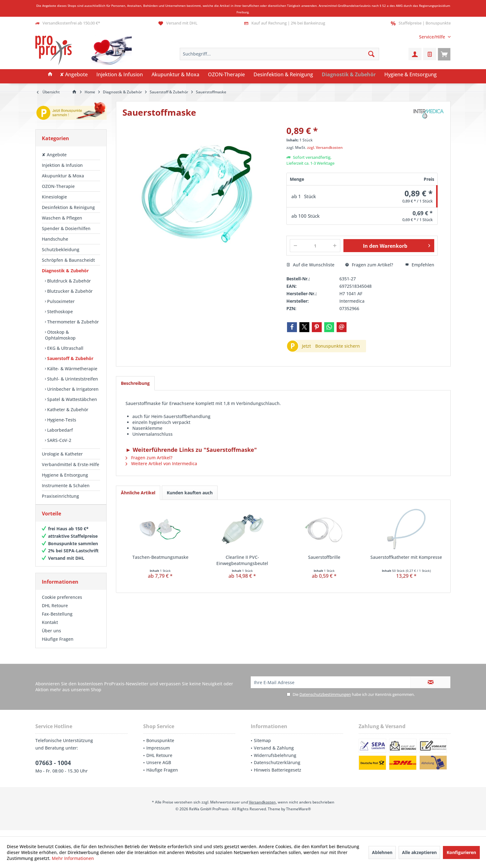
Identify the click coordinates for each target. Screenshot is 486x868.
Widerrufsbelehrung (275, 761)
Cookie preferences (62, 603)
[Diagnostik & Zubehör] (349, 75)
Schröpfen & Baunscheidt (68, 260)
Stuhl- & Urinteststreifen (72, 379)
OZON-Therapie (58, 186)
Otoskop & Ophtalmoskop (60, 335)
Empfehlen (420, 265)
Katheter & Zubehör (67, 410)
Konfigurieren (461, 852)
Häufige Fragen (58, 645)
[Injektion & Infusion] (120, 75)
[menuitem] (433, 37)
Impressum (158, 754)
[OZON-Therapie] (226, 75)
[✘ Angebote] (74, 75)
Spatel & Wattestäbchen (71, 399)
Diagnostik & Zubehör (65, 271)
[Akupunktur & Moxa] (175, 75)
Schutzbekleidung (61, 249)
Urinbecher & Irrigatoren (72, 389)
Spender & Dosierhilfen (66, 228)
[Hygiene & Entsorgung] (411, 75)
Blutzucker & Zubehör (69, 291)
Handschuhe (55, 239)
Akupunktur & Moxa (63, 176)
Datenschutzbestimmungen (325, 701)
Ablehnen (382, 852)
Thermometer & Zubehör (72, 322)
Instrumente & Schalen (66, 485)
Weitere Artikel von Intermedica (161, 463)
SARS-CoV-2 (59, 440)
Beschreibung (135, 383)
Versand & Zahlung (274, 754)
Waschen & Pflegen (62, 218)
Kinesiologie (54, 197)
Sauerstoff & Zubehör (70, 358)
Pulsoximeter (60, 301)
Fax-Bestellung (57, 620)
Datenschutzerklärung (277, 769)
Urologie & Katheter (62, 454)
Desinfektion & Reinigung (68, 207)
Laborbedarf (59, 430)
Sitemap (262, 747)
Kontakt (50, 628)
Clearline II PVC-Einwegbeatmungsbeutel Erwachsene (242, 560)
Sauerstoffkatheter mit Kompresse (406, 557)
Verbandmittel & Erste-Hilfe (71, 464)
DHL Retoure (55, 612)
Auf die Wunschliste (310, 265)
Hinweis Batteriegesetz (278, 776)
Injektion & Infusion (62, 165)
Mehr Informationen (73, 858)
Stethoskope (59, 312)
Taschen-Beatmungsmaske (160, 557)
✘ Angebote (54, 155)
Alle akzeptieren (419, 852)
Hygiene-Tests (61, 420)
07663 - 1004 (53, 769)
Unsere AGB (159, 769)
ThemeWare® (298, 815)
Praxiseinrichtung (60, 496)
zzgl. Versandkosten (325, 147)
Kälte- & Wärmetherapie (72, 369)
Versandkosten (262, 808)
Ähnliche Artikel (138, 493)
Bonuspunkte (160, 747)
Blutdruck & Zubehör (68, 281)
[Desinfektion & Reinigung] (283, 75)
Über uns (51, 637)
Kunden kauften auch (190, 493)
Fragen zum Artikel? (369, 265)
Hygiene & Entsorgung (65, 475)
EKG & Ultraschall (65, 348)
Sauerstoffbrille (324, 557)
